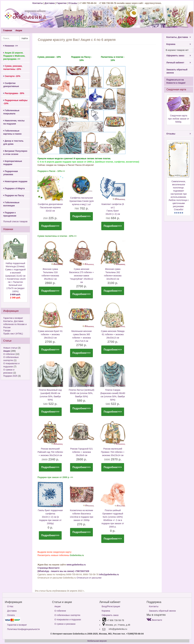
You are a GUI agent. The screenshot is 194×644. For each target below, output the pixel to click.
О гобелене (9, 354)
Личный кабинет (179, 63)
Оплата (11, 615)
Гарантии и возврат (13, 318)
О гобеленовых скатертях (67, 615)
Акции (19, 30)
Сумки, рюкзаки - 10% (49, 57)
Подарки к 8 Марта (14, 188)
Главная (8, 30)
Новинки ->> (11, 46)
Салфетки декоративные (11, 85)
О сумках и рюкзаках (65, 624)
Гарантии (61, 3)
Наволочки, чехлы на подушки (14, 122)
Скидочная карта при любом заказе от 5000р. (179, 119)
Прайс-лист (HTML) (13, 334)
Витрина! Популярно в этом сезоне (15, 153)
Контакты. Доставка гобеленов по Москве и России (15, 324)
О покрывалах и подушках (68, 620)
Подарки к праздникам (10, 214)
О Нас (10, 606)
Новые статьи (10, 348)
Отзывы (73, 3)
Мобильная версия (97, 641)
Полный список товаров (15, 221)
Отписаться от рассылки (89, 578)
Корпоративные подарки (13, 163)
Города (7, 331)
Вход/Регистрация (111, 606)
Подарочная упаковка (11, 173)
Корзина (179, 44)
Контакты (38, 3)
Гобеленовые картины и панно (12, 132)
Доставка (50, 3)
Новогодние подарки (15, 181)
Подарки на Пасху (14, 195)
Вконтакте (154, 620)
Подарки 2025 (10, 376)
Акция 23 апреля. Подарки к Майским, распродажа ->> (14, 56)
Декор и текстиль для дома (13, 142)
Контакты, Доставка (179, 37)
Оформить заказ (179, 56)
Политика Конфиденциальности (23, 629)
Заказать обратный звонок (177, 71)
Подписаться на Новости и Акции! (176, 81)
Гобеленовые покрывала (11, 112)
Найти (25, 38)
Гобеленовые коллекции (11, 204)
